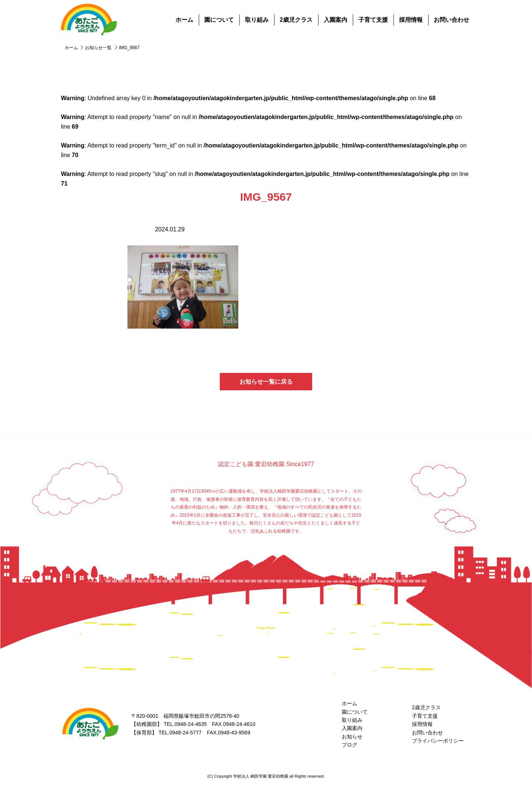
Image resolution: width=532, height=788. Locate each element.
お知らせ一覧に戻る (266, 382)
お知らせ (352, 737)
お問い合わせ (451, 20)
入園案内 (335, 20)
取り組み (257, 20)
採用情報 (411, 20)
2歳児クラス (296, 20)
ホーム (184, 20)
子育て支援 (373, 20)
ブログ (349, 745)
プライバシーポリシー (438, 741)
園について (219, 20)
